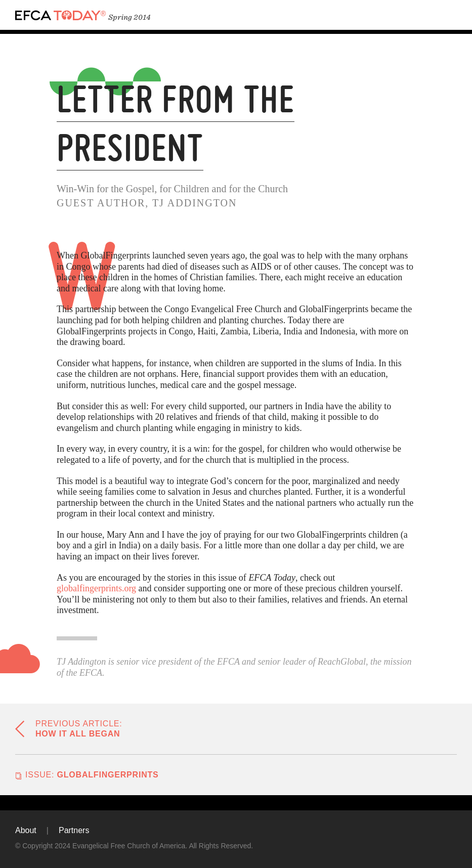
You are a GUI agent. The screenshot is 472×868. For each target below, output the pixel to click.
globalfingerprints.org (96, 588)
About (26, 830)
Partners (74, 830)
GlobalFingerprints (92, 775)
